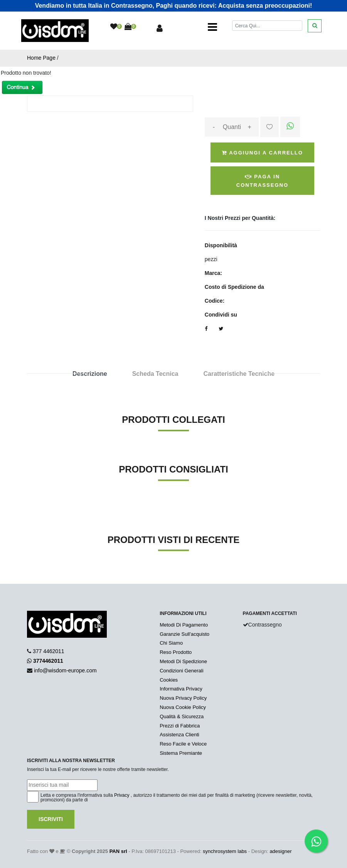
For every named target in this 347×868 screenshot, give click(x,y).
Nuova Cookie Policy (183, 707)
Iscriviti (51, 819)
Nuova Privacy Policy (183, 698)
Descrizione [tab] (90, 374)
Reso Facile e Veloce (183, 744)
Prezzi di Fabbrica (180, 726)
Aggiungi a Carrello (262, 153)
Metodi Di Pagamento (184, 625)
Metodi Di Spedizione (183, 661)
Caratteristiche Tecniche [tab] (239, 374)
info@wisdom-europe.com (65, 670)
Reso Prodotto (176, 652)
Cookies (169, 680)
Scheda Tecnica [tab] (155, 374)
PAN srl (118, 851)
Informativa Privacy (181, 689)
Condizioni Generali (181, 671)
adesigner (280, 851)
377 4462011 (49, 651)
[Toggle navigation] (212, 27)
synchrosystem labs (225, 851)
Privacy (122, 795)
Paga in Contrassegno (262, 181)
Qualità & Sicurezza (182, 716)
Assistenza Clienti (179, 735)
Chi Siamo (171, 643)
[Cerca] (267, 26)
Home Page (41, 58)
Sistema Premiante (181, 753)
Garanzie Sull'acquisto (184, 634)
